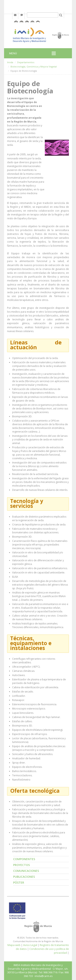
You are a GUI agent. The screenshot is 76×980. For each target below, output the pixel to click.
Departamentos (26, 62)
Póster (19, 883)
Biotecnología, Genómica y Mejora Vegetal (34, 67)
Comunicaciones (26, 871)
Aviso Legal (30, 945)
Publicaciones (24, 877)
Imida (10, 62)
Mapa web (14, 945)
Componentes (24, 859)
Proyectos (21, 865)
